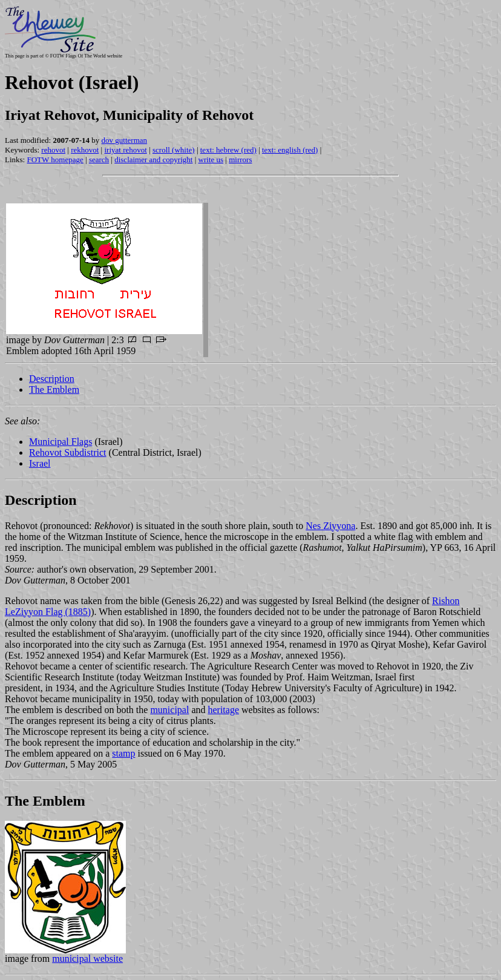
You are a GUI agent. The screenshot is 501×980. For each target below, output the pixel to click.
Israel (40, 463)
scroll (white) (174, 150)
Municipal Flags (61, 442)
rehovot (53, 150)
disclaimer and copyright (153, 159)
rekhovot (85, 150)
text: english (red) (290, 150)
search (99, 159)
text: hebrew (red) (228, 150)
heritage (223, 710)
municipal (169, 710)
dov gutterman (124, 140)
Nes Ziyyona (330, 526)
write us (211, 159)
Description (52, 379)
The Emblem (54, 390)
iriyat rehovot (125, 150)
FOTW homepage (55, 159)
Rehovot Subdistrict (68, 452)
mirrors (240, 159)
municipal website (87, 959)
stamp (123, 753)
